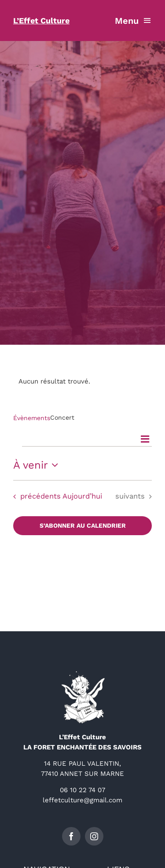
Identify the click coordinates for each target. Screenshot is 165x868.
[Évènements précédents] (35, 497)
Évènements (32, 418)
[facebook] (71, 836)
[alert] (82, 382)
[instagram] (94, 836)
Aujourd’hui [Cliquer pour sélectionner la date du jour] (82, 496)
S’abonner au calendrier (83, 525)
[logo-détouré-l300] (83, 674)
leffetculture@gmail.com (82, 800)
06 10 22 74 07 (82, 790)
